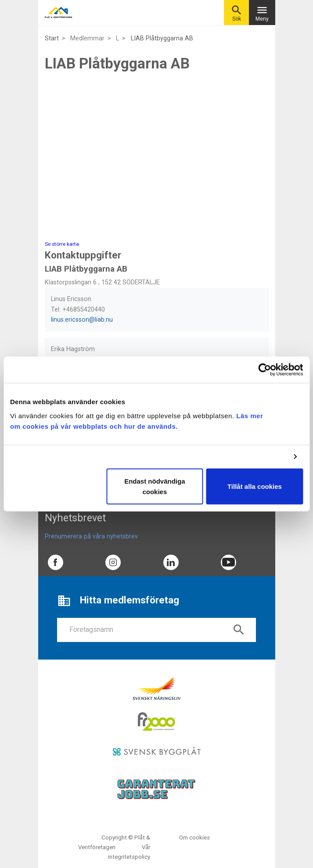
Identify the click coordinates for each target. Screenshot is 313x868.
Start (52, 38)
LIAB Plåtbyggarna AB (162, 38)
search (239, 630)
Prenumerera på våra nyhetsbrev (91, 536)
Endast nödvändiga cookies (155, 486)
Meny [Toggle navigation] (262, 13)
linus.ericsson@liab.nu (82, 320)
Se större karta (62, 244)
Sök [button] (237, 13)
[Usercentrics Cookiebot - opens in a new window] (264, 370)
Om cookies (194, 838)
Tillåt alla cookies (255, 486)
